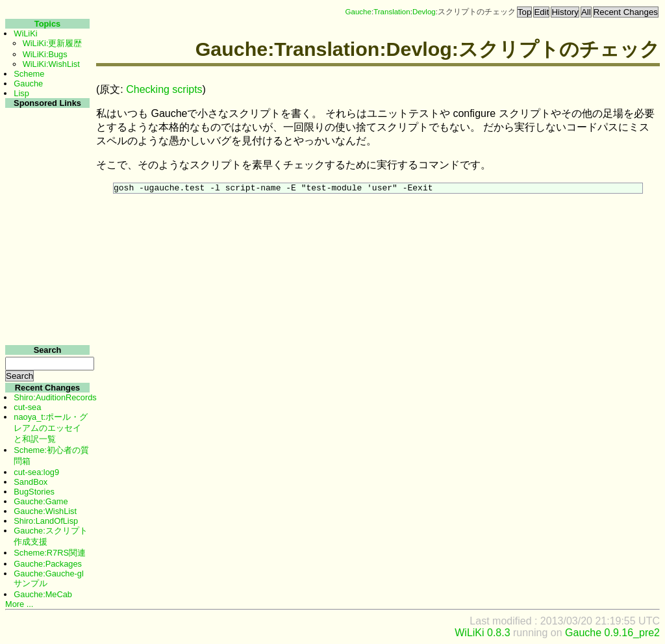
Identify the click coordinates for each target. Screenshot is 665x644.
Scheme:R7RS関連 (50, 553)
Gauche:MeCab (43, 594)
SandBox (31, 482)
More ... (19, 604)
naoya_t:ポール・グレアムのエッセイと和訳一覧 (51, 428)
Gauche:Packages (48, 564)
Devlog (424, 12)
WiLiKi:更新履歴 (53, 43)
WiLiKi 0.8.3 (482, 633)
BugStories (34, 492)
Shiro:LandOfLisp (46, 521)
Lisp (21, 93)
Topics (47, 24)
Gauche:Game (41, 501)
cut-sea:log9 (36, 472)
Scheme (29, 74)
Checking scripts (164, 89)
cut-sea (27, 407)
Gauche (358, 12)
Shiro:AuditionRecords (55, 397)
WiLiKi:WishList (51, 64)
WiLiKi (25, 33)
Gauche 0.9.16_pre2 (612, 633)
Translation (392, 12)
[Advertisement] (46, 304)
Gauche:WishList (45, 511)
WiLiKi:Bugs (45, 54)
